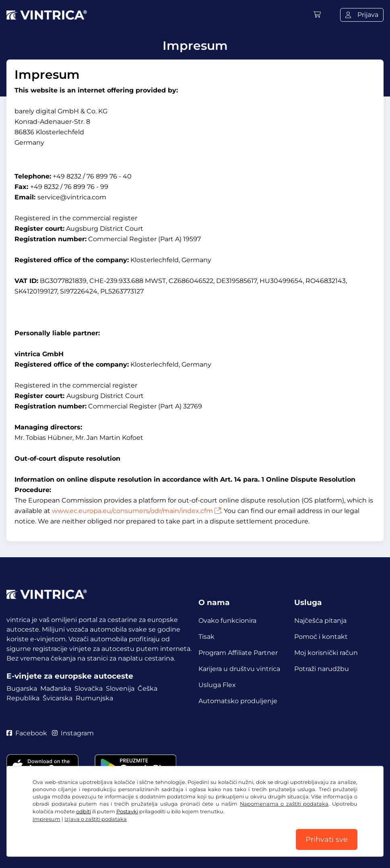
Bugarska (22, 688)
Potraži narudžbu (322, 669)
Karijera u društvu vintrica (239, 669)
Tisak (206, 637)
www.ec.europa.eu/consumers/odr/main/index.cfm (136, 511)
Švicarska (58, 698)
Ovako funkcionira (227, 621)
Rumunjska (94, 698)
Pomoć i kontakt (321, 637)
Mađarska (56, 688)
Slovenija (120, 688)
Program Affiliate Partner (238, 653)
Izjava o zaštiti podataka (96, 819)
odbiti (84, 812)
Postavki (127, 812)
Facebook (27, 733)
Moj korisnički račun (326, 653)
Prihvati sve (327, 839)
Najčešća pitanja (320, 621)
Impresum (46, 819)
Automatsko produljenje (238, 701)
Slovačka (89, 688)
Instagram (73, 733)
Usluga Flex (217, 685)
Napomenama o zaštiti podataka (284, 804)
